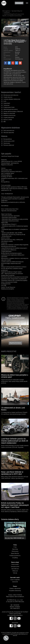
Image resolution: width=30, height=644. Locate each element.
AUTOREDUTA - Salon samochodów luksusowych (4, 3)
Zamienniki (15, 582)
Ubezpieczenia (15, 567)
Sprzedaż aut (15, 569)
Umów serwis (15, 564)
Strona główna (6, 11)
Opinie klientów (15, 553)
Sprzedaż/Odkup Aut (17, 11)
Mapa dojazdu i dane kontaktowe (15, 597)
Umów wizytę (19, 3)
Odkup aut (15, 571)
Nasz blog (15, 549)
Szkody (15, 573)
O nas (15, 547)
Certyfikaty (15, 558)
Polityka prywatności (15, 556)
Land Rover (7, 13)
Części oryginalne (15, 580)
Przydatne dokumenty (15, 591)
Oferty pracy (15, 551)
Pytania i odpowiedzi (15, 588)
